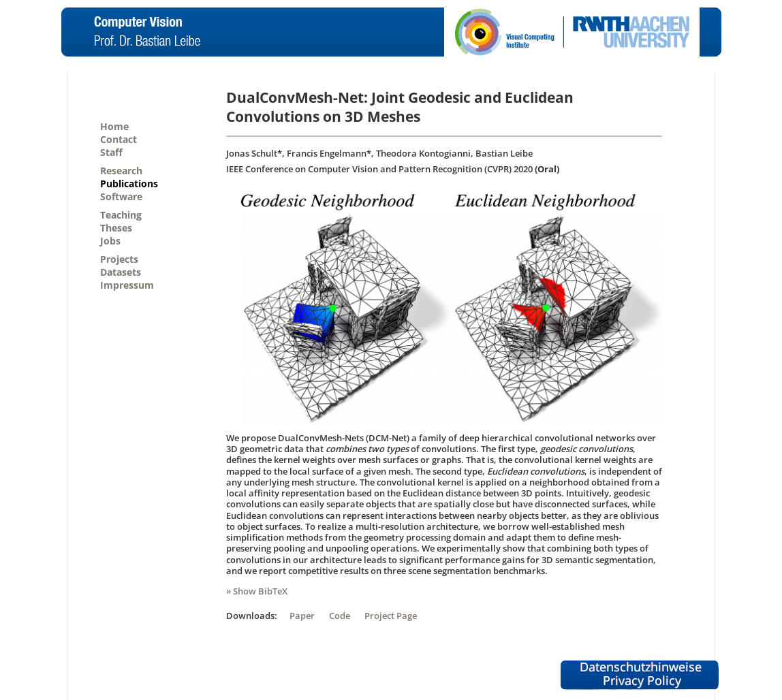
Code (340, 616)
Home (114, 126)
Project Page (391, 616)
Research (121, 171)
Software (121, 196)
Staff (111, 152)
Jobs (110, 241)
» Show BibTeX (257, 591)
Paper (302, 616)
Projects (119, 259)
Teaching (121, 215)
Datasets (121, 272)
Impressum (127, 285)
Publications (129, 184)
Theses (116, 228)
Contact (119, 139)
